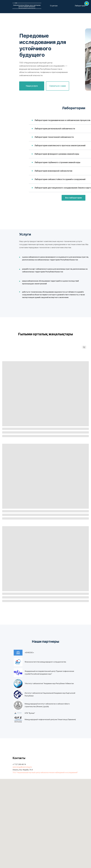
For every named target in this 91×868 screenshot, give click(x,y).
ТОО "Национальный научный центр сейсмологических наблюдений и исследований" (45, 772)
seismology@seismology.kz (22, 767)
